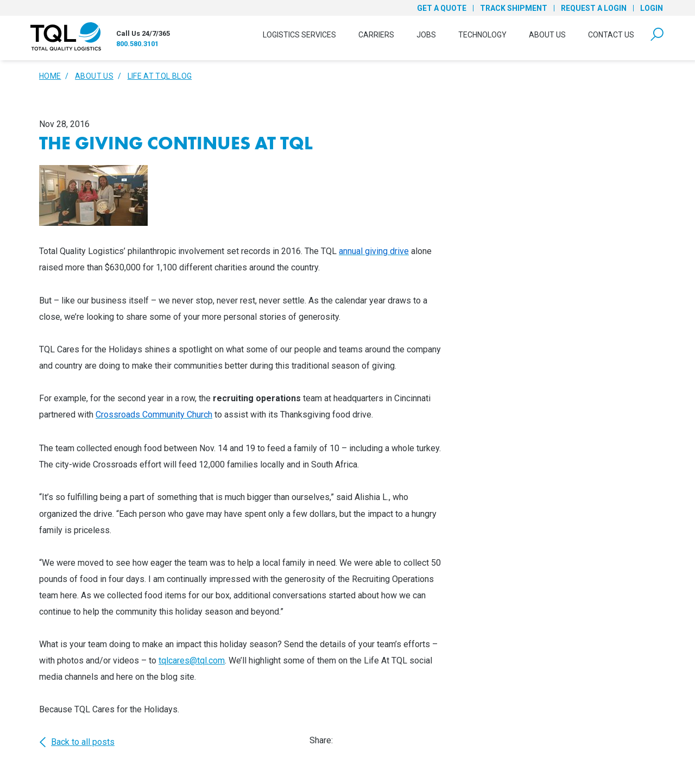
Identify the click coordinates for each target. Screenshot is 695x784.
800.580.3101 (137, 44)
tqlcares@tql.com (192, 660)
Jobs (426, 35)
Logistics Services (299, 35)
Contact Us (611, 35)
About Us (547, 35)
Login (652, 8)
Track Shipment (514, 8)
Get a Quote (442, 8)
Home (50, 76)
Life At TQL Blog (160, 76)
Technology (482, 35)
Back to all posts (77, 742)
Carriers (376, 35)
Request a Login (594, 8)
